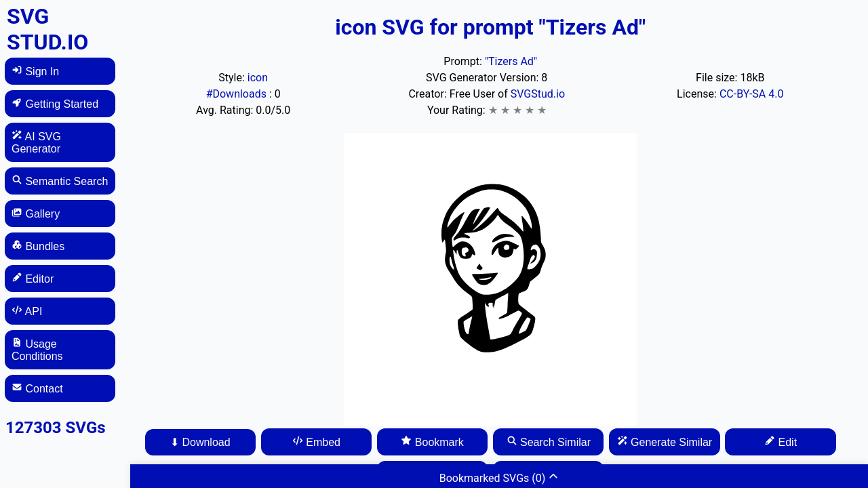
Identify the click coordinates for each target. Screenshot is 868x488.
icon (258, 78)
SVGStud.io (538, 94)
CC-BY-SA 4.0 (752, 94)
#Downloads (238, 94)
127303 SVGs (56, 428)
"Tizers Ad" (511, 61)
